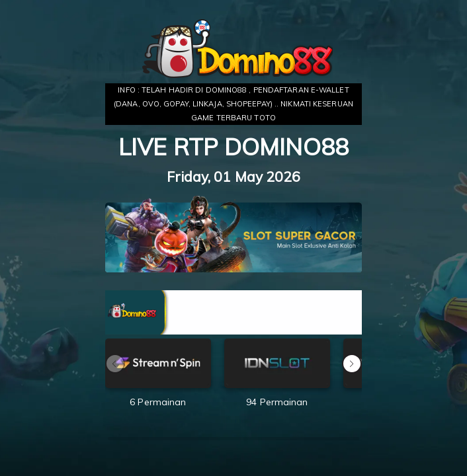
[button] (352, 364)
